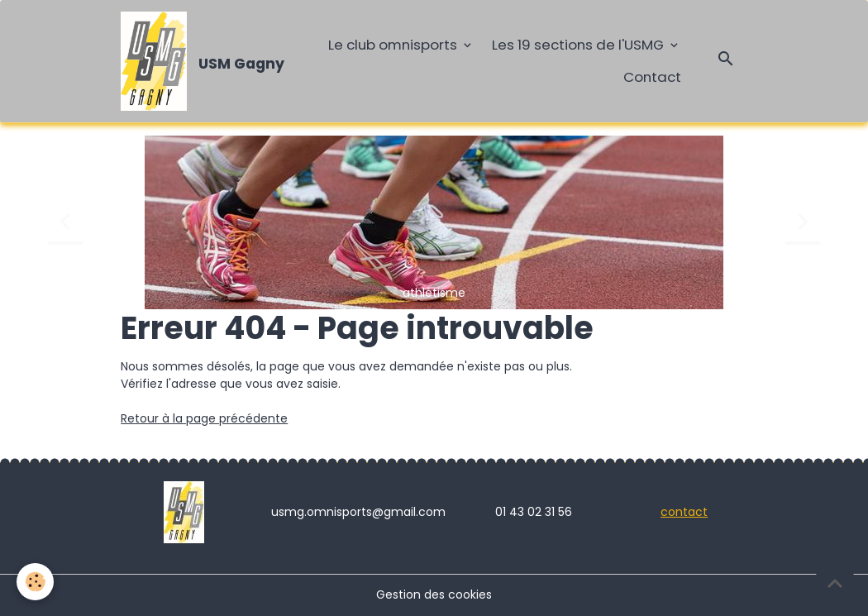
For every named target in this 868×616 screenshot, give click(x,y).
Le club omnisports (394, 45)
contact (684, 512)
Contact (652, 77)
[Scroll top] (835, 583)
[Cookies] (35, 582)
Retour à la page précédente (204, 418)
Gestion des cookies (434, 595)
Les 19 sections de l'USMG (579, 45)
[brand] (198, 61)
